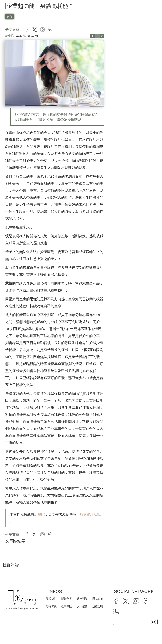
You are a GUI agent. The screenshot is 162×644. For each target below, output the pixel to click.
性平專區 (67, 606)
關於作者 (67, 599)
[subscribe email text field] (135, 622)
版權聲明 (98, 606)
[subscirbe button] (154, 622)
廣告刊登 (82, 599)
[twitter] (126, 601)
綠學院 (40, 515)
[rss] (116, 612)
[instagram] (136, 601)
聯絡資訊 (51, 606)
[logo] (22, 598)
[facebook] (116, 601)
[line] (146, 601)
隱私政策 (98, 599)
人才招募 (82, 606)
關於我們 (51, 599)
